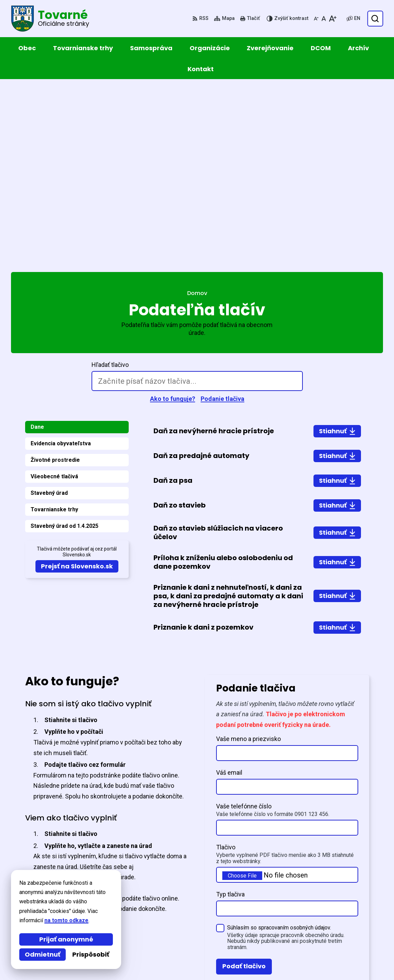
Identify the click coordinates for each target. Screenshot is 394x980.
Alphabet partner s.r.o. (105, 888)
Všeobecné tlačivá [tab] (54, 295)
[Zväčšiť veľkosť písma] (333, 19)
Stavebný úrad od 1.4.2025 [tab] (65, 344)
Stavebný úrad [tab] (49, 311)
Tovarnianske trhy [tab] (54, 328)
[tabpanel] (257, 347)
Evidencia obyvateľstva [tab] (61, 262)
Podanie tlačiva (222, 217)
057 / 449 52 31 (327, 937)
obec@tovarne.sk (331, 945)
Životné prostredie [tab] (55, 278)
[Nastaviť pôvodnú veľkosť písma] (324, 19)
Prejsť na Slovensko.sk (77, 384)
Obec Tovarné (70, 895)
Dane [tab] (37, 245)
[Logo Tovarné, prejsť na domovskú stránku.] (50, 19)
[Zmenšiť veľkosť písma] (316, 19)
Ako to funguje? (173, 217)
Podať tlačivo (244, 784)
